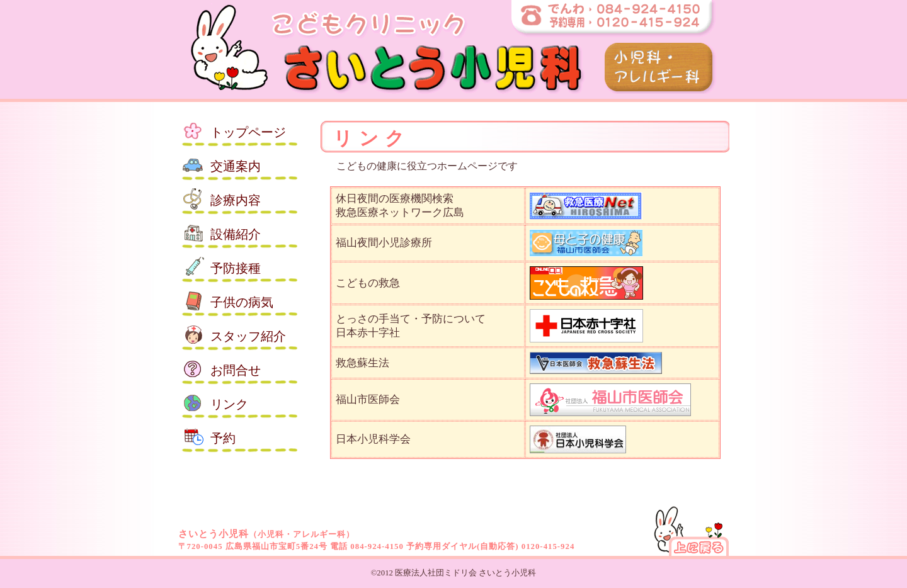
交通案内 (236, 166)
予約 (223, 438)
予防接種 (236, 268)
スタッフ (248, 336)
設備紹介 (236, 234)
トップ (248, 132)
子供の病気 (242, 302)
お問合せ (236, 370)
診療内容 (236, 200)
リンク (229, 404)
